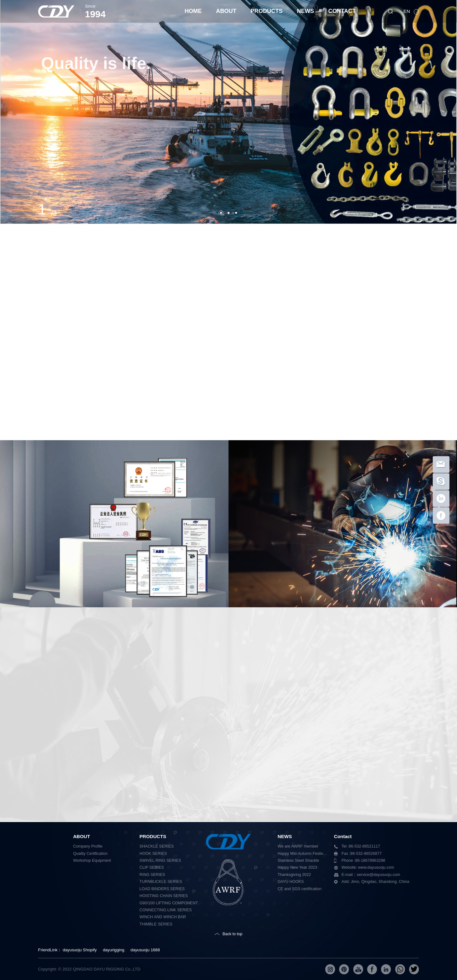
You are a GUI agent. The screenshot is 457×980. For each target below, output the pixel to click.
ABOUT (226, 11)
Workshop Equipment (92, 860)
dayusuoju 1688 (145, 950)
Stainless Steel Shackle (298, 860)
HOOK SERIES (153, 854)
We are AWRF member (298, 846)
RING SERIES (152, 875)
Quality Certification (90, 854)
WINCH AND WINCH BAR (163, 917)
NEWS (305, 11)
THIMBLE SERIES (156, 924)
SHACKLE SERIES (157, 846)
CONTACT (342, 11)
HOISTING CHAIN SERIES (164, 896)
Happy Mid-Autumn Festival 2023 (304, 854)
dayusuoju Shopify (80, 950)
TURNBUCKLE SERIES (161, 882)
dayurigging (113, 950)
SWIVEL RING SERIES (160, 860)
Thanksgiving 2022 (294, 875)
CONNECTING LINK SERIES (166, 910)
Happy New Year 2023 (297, 867)
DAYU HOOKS (291, 882)
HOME (193, 11)
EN (407, 11)
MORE (71, 97)
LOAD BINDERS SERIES (162, 889)
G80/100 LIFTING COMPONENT (169, 903)
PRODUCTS (267, 11)
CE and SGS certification (300, 889)
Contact (343, 836)
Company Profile (88, 846)
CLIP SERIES (152, 867)
